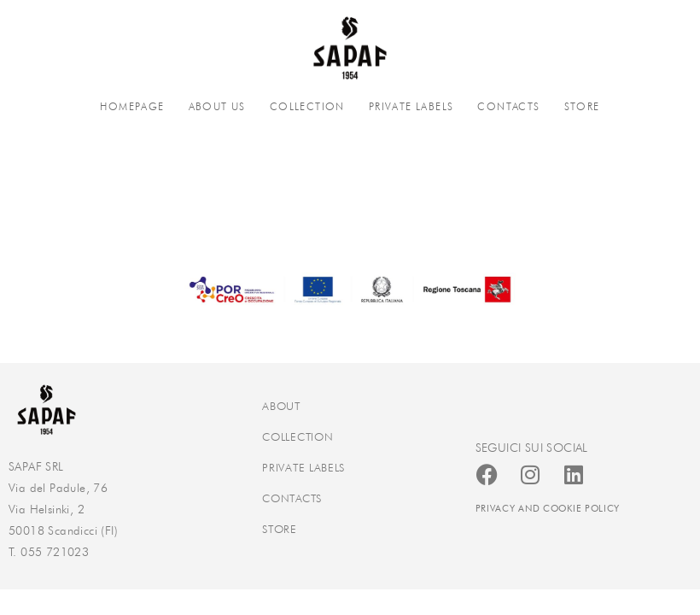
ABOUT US (217, 106)
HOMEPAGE (132, 106)
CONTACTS (508, 106)
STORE (582, 106)
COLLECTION (307, 106)
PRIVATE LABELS (411, 106)
